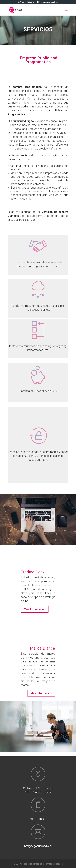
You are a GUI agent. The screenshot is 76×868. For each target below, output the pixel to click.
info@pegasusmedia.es (38, 846)
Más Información (35, 609)
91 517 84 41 (38, 819)
